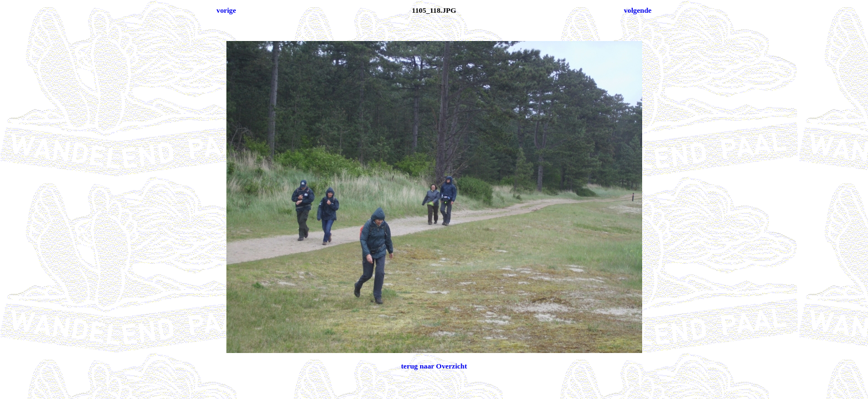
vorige (226, 10)
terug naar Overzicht (434, 366)
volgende (638, 10)
